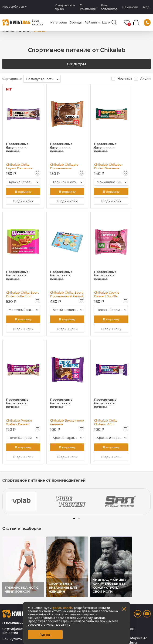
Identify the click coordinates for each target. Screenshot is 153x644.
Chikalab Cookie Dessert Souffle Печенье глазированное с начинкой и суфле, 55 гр (111, 294)
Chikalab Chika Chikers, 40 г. (106, 422)
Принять (45, 635)
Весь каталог (37, 22)
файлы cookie (62, 608)
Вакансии (130, 7)
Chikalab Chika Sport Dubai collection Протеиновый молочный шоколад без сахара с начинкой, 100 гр (22, 294)
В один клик (23, 201)
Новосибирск (13, 7)
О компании (88, 7)
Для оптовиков (109, 7)
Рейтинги (92, 22)
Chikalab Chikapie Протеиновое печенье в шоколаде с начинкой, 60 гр (67, 166)
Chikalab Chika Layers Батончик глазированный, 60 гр (21, 166)
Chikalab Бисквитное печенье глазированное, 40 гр (67, 422)
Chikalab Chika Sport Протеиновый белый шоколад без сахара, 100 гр (67, 294)
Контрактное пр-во (65, 7)
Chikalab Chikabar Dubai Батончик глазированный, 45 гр (109, 166)
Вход (146, 7)
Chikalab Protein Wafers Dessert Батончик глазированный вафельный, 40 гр (20, 422)
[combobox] (42, 79)
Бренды (76, 22)
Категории (59, 22)
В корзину (23, 191)
